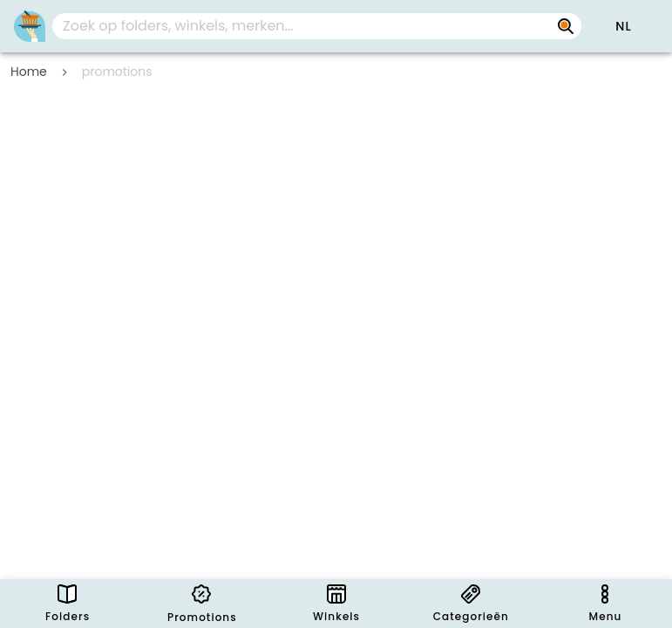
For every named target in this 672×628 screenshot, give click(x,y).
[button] (623, 26)
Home (29, 72)
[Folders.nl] (30, 26)
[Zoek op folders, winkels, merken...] (566, 26)
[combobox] (317, 26)
